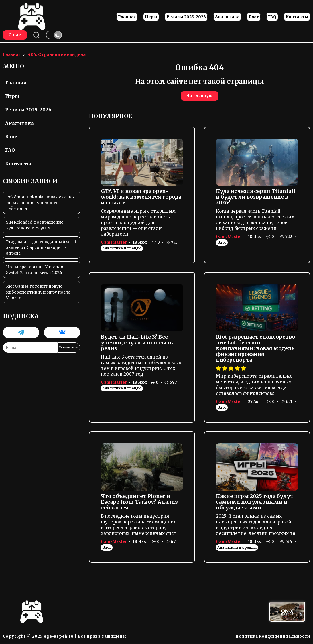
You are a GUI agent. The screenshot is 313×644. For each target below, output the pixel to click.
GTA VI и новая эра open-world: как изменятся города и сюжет (141, 197)
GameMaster (114, 242)
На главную (200, 96)
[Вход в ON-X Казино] (287, 612)
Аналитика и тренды (122, 248)
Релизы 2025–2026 (186, 17)
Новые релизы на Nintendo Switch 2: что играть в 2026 (35, 270)
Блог (254, 17)
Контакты (297, 17)
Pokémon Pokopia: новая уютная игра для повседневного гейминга (41, 203)
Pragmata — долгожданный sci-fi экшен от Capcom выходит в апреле (41, 247)
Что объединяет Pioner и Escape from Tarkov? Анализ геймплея (139, 502)
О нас (15, 35)
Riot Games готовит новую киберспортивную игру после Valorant (38, 292)
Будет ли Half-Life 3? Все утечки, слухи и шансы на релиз (138, 343)
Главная (127, 17)
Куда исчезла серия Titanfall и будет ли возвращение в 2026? (256, 197)
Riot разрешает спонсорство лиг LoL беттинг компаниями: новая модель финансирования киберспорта (255, 348)
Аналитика (227, 17)
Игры (151, 17)
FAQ (272, 17)
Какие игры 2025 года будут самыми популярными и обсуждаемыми (255, 502)
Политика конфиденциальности (273, 636)
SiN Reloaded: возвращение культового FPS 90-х (35, 225)
